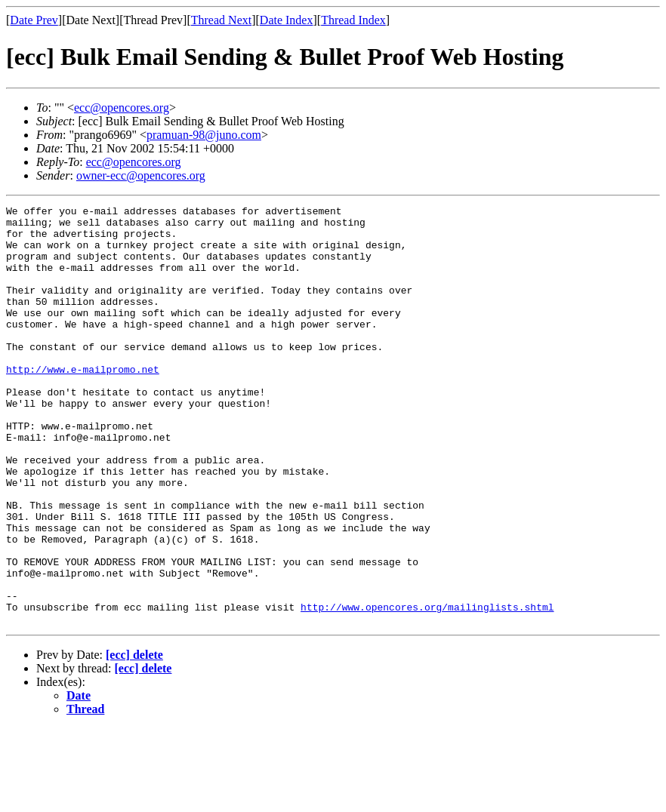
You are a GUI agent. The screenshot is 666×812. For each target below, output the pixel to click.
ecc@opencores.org (122, 108)
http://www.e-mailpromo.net (83, 403)
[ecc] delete (134, 738)
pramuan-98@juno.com (204, 135)
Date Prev (34, 20)
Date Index (287, 20)
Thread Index (353, 20)
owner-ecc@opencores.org (141, 175)
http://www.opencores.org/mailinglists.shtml (427, 688)
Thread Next (221, 20)
